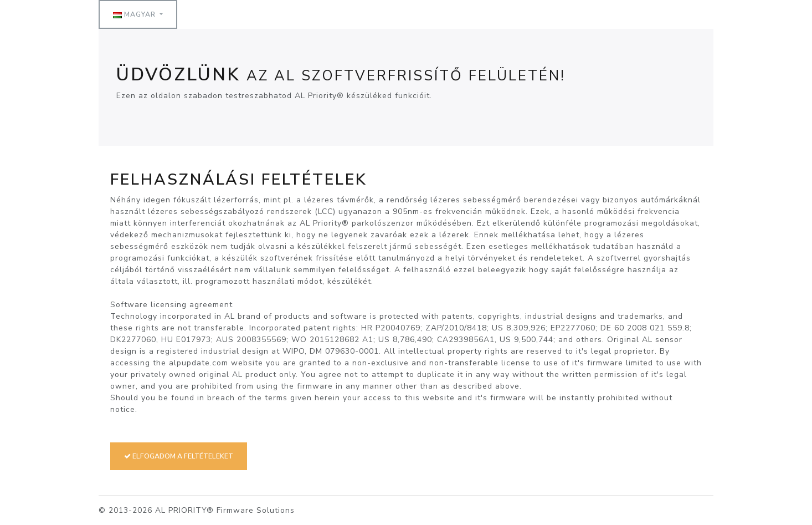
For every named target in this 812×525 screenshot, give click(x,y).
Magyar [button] (135, 14)
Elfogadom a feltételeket (179, 456)
